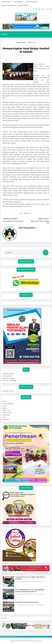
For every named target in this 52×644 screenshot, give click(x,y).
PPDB (5, 406)
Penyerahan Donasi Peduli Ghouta (27, 602)
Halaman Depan (6, 2)
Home (5, 618)
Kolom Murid (7, 413)
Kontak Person (23, 6)
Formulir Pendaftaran (8, 6)
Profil (4, 401)
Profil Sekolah (18, 2)
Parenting (6, 415)
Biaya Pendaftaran (32, 2)
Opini (4, 417)
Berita (5, 408)
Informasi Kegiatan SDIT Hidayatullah (13, 221)
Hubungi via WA (8, 391)
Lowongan (6, 419)
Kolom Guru (28, 213)
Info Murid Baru (8, 404)
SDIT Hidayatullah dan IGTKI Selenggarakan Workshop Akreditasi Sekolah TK (30, 591)
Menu (4, 34)
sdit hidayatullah (26, 228)
